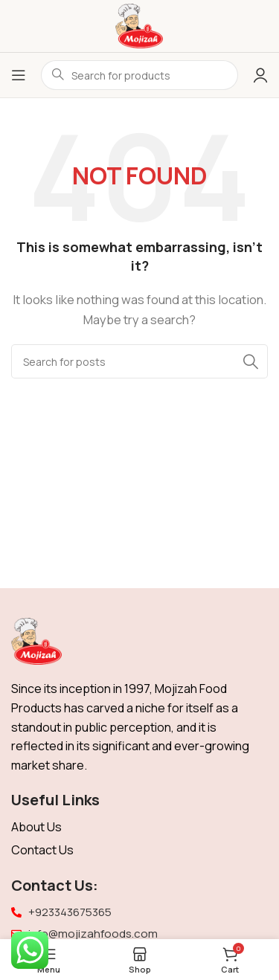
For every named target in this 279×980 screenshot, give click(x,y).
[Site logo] (139, 25)
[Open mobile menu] (19, 75)
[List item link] (139, 828)
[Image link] (36, 641)
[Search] (139, 361)
